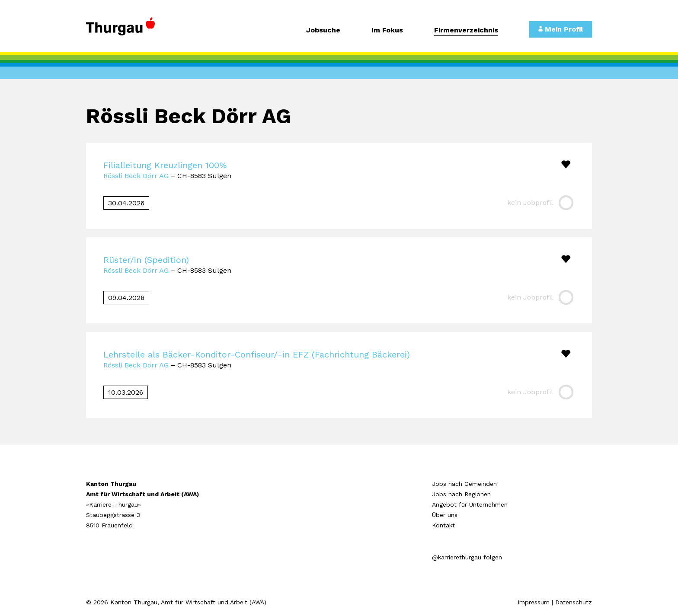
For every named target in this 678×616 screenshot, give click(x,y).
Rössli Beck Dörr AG (136, 176)
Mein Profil (561, 29)
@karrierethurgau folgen (467, 557)
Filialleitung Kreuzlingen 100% (165, 165)
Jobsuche (323, 30)
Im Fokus (387, 30)
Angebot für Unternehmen (470, 504)
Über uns (445, 515)
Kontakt (443, 525)
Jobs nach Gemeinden (464, 484)
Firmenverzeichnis (466, 30)
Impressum (534, 602)
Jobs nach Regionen (461, 494)
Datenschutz (574, 602)
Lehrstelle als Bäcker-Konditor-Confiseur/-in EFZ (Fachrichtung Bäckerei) (257, 354)
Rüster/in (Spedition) (146, 260)
